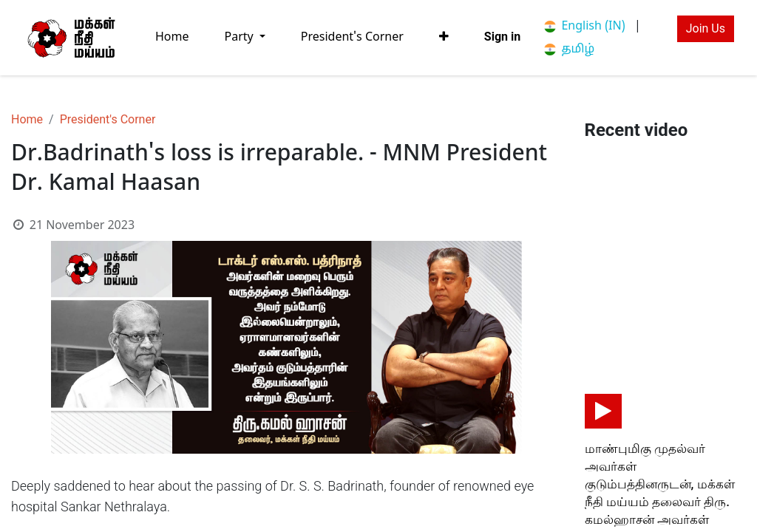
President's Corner (108, 119)
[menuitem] (172, 37)
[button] (444, 37)
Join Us (706, 28)
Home (27, 119)
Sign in (502, 37)
